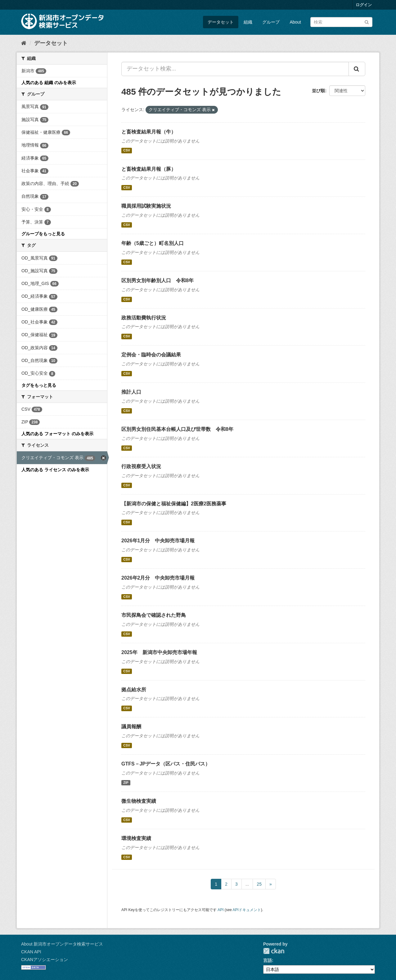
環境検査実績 (136, 838)
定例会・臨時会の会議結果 (151, 355)
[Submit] (367, 22)
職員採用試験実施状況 (146, 206)
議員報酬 (131, 727)
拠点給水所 (134, 690)
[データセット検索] (341, 22)
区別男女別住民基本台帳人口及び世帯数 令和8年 (177, 429)
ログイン (364, 5)
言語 (268, 960)
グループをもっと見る (43, 234)
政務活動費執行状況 (144, 318)
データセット (221, 22)
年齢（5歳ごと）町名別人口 (153, 243)
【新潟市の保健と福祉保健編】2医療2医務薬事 (174, 504)
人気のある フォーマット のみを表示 (57, 434)
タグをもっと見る (39, 385)
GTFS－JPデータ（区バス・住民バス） (166, 764)
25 (259, 884)
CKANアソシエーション (45, 960)
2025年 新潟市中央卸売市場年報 (159, 652)
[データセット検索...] (235, 69)
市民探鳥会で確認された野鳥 (154, 615)
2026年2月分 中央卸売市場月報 (158, 578)
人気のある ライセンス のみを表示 (55, 470)
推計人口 (131, 392)
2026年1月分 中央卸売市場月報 (158, 541)
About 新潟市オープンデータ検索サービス (62, 944)
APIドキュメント (247, 910)
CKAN (274, 951)
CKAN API (31, 952)
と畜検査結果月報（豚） (149, 169)
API (220, 910)
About (295, 22)
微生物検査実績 (139, 801)
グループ (271, 22)
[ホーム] (24, 43)
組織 (248, 22)
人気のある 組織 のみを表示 (49, 83)
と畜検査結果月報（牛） (149, 132)
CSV (127, 151)
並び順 (318, 91)
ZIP (126, 783)
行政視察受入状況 (141, 466)
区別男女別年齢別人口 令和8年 (157, 280)
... (247, 884)
